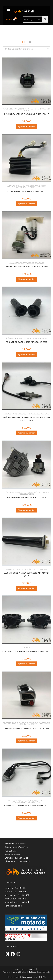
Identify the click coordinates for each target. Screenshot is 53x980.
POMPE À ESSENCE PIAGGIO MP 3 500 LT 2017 (26, 267)
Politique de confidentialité (40, 972)
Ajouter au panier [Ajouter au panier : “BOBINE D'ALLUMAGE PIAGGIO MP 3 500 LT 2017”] (26, 818)
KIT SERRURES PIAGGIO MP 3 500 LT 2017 (27, 497)
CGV (17, 969)
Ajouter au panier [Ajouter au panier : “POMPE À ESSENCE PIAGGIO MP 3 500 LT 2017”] (26, 279)
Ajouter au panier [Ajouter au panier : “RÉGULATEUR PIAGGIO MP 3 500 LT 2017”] (26, 204)
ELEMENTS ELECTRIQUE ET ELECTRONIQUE (34, 723)
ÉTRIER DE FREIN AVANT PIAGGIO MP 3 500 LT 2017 (26, 651)
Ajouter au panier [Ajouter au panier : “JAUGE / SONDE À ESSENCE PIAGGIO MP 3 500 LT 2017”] (26, 588)
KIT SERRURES (44, 492)
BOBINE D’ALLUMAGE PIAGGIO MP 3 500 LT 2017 (26, 805)
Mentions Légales (28, 969)
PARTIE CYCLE (29, 338)
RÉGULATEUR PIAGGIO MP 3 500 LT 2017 (27, 191)
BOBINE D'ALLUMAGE (16, 800)
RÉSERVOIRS (39, 263)
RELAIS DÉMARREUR (27, 109)
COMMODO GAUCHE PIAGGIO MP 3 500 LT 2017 (26, 728)
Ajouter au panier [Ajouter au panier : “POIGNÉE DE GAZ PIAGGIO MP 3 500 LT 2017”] (26, 355)
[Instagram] (18, 954)
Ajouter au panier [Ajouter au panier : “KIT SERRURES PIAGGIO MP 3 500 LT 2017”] (26, 510)
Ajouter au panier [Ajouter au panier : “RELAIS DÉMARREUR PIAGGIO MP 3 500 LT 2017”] (26, 127)
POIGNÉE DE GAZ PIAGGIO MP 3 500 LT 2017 (26, 342)
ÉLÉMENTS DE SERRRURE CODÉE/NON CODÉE (21, 492)
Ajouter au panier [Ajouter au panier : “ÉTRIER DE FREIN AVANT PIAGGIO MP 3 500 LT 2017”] (26, 664)
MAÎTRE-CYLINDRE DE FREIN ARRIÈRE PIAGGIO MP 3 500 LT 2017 (27, 419)
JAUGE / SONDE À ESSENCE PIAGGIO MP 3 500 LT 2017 (26, 574)
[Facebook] (13, 954)
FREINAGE (7, 414)
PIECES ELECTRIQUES (11, 109)
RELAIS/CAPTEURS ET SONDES (37, 110)
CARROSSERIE (14, 263)
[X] (7, 954)
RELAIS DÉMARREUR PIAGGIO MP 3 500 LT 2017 (26, 114)
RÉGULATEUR (32, 188)
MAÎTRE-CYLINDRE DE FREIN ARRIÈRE (25, 414)
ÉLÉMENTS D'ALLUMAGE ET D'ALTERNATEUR (24, 186)
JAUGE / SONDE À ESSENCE (27, 569)
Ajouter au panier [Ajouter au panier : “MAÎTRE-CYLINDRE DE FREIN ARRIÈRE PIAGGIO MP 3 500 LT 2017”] (26, 433)
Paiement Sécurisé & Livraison (15, 972)
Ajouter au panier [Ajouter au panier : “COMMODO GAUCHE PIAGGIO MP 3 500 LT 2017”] (26, 741)
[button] (8, 10)
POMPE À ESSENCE (27, 263)
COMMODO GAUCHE (10, 723)
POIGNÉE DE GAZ (41, 338)
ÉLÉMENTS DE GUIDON (14, 338)
